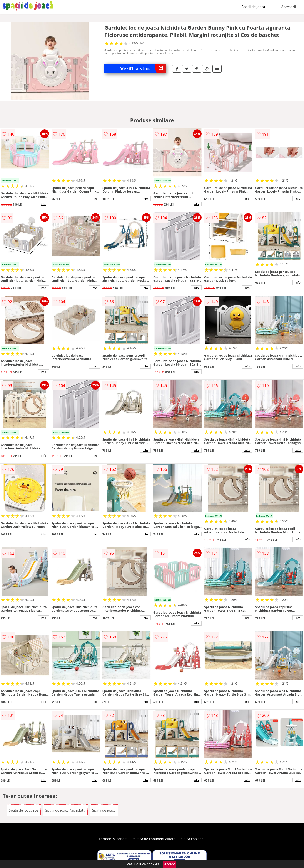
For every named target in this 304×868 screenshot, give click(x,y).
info (43, 204)
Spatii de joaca (253, 7)
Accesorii (289, 7)
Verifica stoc (143, 68)
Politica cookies (191, 839)
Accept (170, 864)
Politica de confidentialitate (154, 839)
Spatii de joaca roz (24, 810)
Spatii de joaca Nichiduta (65, 810)
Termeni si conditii (114, 839)
